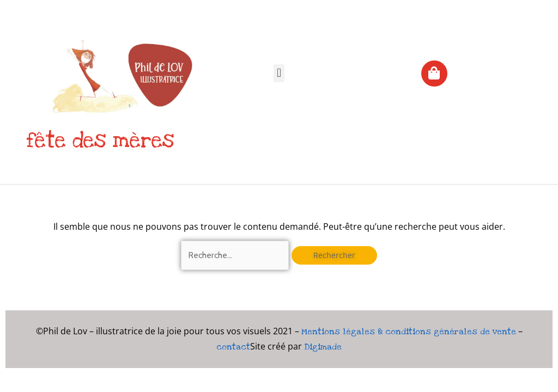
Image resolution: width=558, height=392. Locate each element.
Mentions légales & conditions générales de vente (409, 332)
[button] (279, 73)
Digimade (323, 347)
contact (233, 347)
